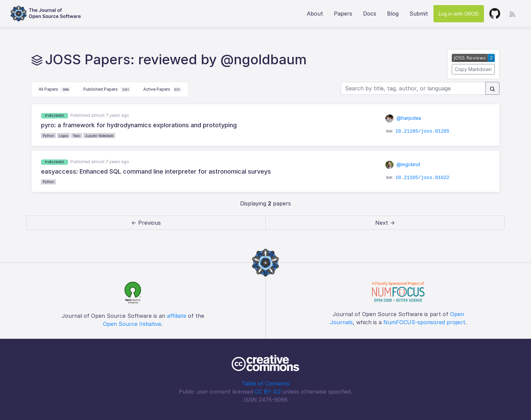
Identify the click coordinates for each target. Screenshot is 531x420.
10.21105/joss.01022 (422, 178)
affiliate (177, 316)
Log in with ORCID (459, 14)
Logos (63, 136)
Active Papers (162, 90)
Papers (343, 14)
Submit (419, 14)
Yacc (77, 136)
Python (48, 136)
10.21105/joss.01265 (422, 131)
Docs (370, 14)
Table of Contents (266, 383)
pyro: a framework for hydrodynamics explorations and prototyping (139, 125)
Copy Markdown (473, 69)
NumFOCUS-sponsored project (424, 322)
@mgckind (403, 164)
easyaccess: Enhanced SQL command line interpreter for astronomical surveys (156, 171)
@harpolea (403, 118)
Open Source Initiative (132, 324)
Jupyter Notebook (99, 136)
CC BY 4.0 (268, 392)
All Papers (55, 90)
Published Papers (107, 90)
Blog (393, 14)
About (315, 14)
